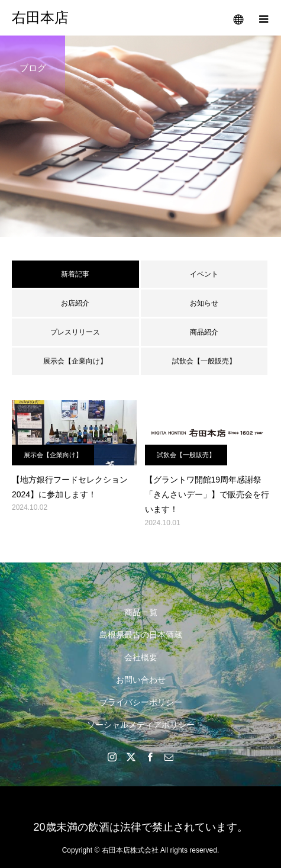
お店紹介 (75, 303)
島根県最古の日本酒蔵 (141, 635)
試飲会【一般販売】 (204, 361)
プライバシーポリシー (141, 702)
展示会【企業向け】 (75, 361)
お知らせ (204, 303)
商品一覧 (141, 612)
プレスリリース (75, 332)
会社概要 (141, 657)
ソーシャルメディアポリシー (141, 725)
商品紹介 (204, 332)
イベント (204, 274)
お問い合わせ (141, 680)
